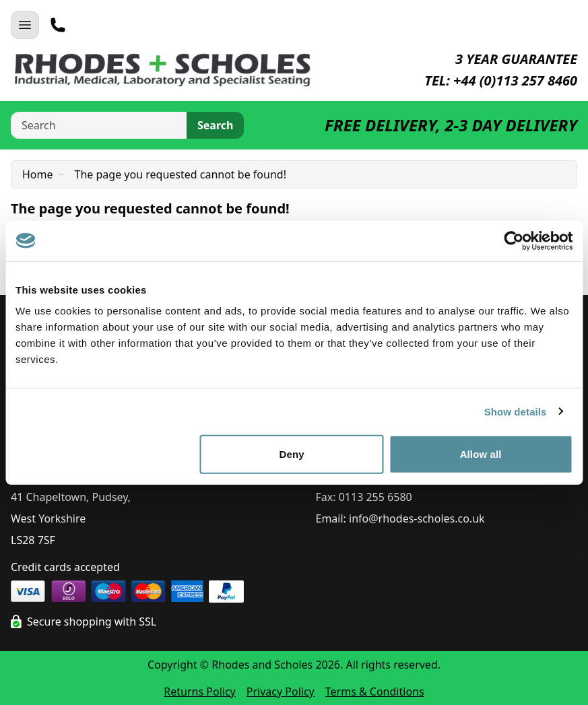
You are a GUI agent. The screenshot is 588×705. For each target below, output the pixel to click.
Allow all (481, 454)
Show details (516, 411)
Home (38, 174)
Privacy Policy (281, 692)
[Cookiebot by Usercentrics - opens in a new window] (514, 240)
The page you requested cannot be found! (181, 174)
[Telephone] (58, 25)
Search (215, 125)
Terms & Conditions (375, 692)
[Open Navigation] (25, 25)
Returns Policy (199, 692)
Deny (292, 454)
